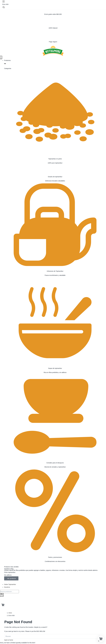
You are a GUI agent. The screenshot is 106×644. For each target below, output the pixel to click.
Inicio (10, 613)
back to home (9, 640)
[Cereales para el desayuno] (55, 417)
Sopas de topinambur (55, 368)
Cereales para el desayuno (55, 463)
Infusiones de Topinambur (55, 271)
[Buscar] (2, 595)
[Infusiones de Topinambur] (55, 225)
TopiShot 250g (9, 569)
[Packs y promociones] (55, 511)
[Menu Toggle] (1, 57)
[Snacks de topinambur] (55, 169)
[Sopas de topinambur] (55, 322)
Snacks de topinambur (55, 177)
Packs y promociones (55, 557)
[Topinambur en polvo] (55, 113)
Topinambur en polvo (55, 159)
